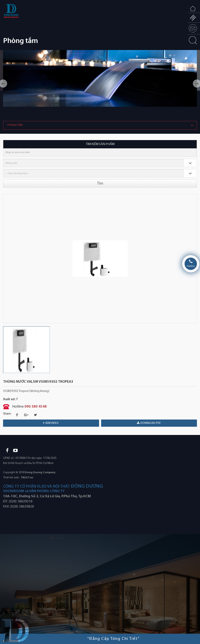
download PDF (149, 423)
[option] (100, 78)
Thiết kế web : (12, 478)
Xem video (51, 423)
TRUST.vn (27, 478)
